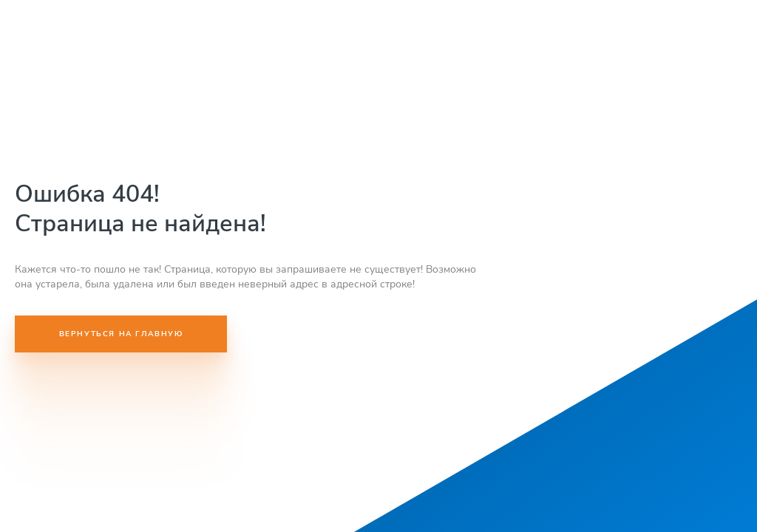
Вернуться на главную (121, 334)
